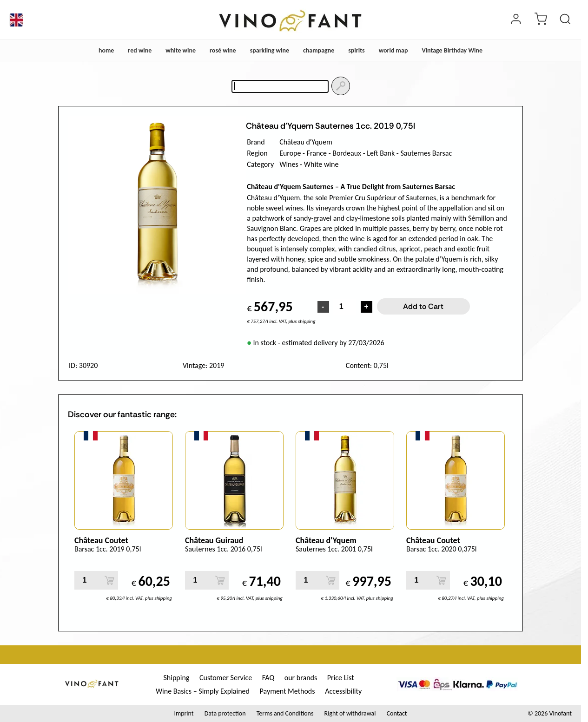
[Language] (16, 20)
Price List (341, 678)
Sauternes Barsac (426, 153)
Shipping (176, 678)
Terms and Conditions (285, 713)
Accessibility (343, 691)
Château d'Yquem (306, 142)
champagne (319, 50)
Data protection (225, 713)
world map (393, 50)
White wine (321, 164)
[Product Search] (565, 20)
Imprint (184, 713)
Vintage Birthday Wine (452, 50)
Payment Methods (287, 691)
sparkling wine (270, 50)
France (317, 153)
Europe (290, 153)
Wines (289, 164)
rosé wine (223, 50)
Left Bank (381, 153)
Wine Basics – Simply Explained (203, 691)
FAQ (268, 678)
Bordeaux (347, 153)
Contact (397, 713)
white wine (181, 50)
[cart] (541, 20)
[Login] (516, 20)
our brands (301, 678)
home (106, 50)
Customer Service (226, 678)
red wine (140, 50)
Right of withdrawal (350, 713)
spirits (356, 50)
